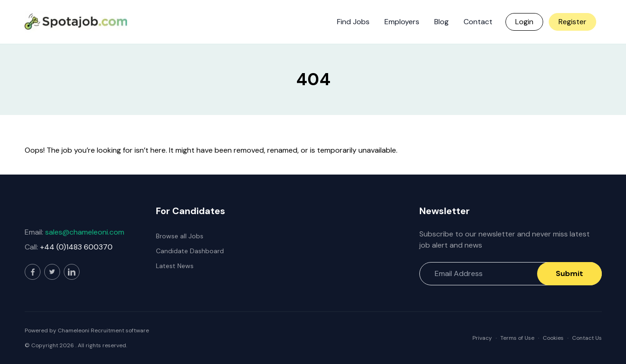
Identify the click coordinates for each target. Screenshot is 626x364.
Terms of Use (517, 338)
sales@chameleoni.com (85, 232)
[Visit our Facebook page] (33, 272)
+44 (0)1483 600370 (76, 247)
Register (572, 22)
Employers (402, 22)
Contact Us (587, 338)
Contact (478, 22)
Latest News (175, 266)
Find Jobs (353, 22)
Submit (569, 273)
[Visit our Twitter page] (52, 272)
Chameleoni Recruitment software (103, 330)
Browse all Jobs (180, 236)
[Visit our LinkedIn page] (72, 272)
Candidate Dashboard (190, 251)
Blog (441, 22)
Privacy (482, 338)
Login (524, 22)
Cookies (553, 338)
